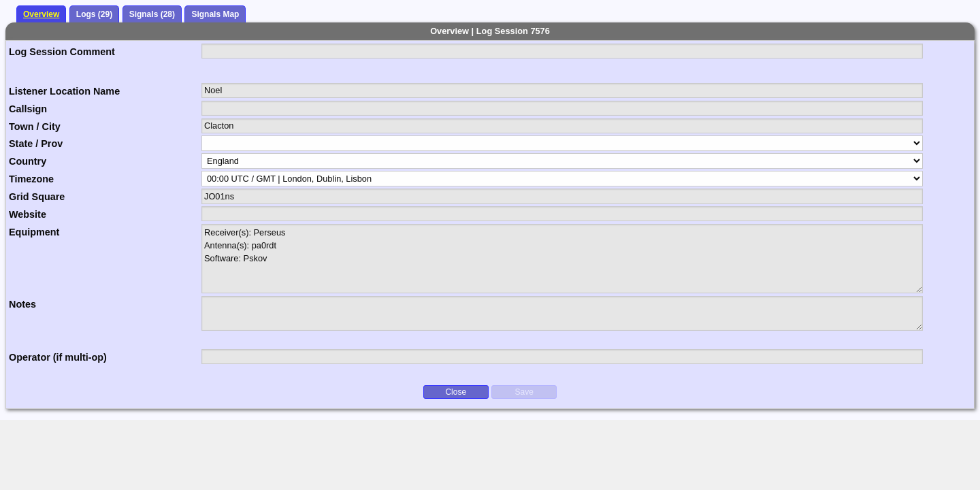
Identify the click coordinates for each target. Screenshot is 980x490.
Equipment (34, 232)
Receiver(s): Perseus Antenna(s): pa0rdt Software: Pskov (562, 259)
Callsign (28, 109)
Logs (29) (94, 14)
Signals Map (215, 14)
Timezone (31, 179)
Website (28, 214)
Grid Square (37, 197)
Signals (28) (152, 14)
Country (28, 161)
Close (456, 392)
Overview (41, 14)
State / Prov (36, 144)
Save (524, 392)
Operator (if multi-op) (58, 357)
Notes (22, 304)
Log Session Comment (62, 52)
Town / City (35, 127)
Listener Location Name (64, 91)
